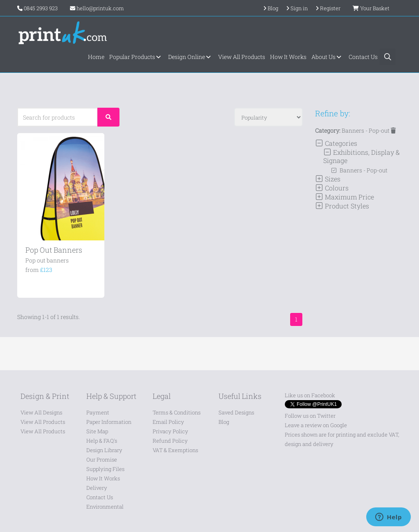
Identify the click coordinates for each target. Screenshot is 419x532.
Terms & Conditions (177, 412)
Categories (336, 143)
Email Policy (168, 422)
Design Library (104, 450)
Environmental (105, 507)
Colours (332, 188)
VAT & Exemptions (175, 450)
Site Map (97, 431)
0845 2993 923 (41, 8)
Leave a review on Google (316, 425)
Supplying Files (105, 469)
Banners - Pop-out (369, 130)
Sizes (328, 179)
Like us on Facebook (310, 395)
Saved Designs (236, 412)
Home (96, 57)
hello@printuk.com (97, 8)
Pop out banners (47, 260)
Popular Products (136, 57)
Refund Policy (170, 441)
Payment (98, 412)
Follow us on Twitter (310, 416)
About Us (328, 57)
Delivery (97, 488)
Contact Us (363, 57)
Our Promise (102, 460)
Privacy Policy (170, 431)
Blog (224, 422)
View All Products (242, 57)
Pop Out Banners (54, 250)
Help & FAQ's (102, 441)
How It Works (288, 57)
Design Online (191, 57)
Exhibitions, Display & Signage (362, 156)
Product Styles (342, 206)
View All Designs (41, 412)
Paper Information (109, 422)
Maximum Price (345, 197)
